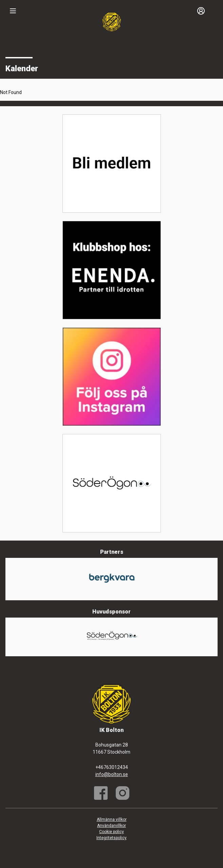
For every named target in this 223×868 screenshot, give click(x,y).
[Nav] (13, 11)
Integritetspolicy (111, 838)
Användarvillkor (111, 826)
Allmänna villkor (112, 819)
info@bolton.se (112, 774)
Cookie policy (111, 832)
